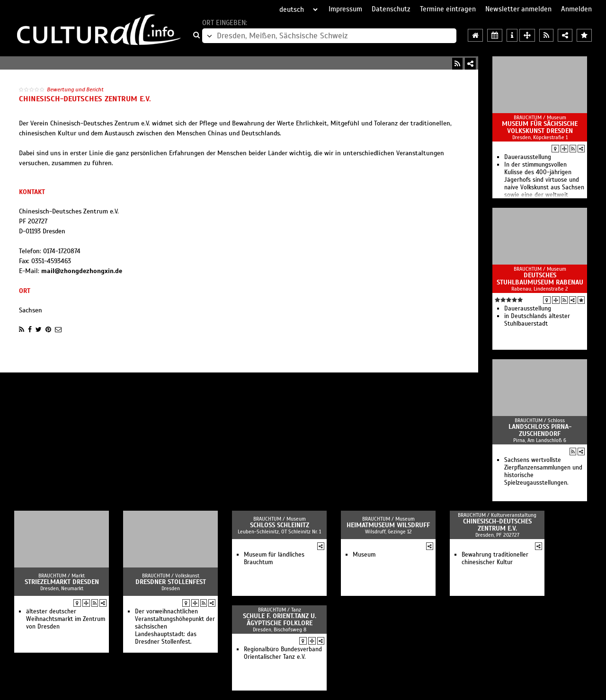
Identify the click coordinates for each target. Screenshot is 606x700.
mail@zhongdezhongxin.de (82, 271)
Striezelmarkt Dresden (62, 582)
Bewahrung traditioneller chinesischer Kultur (495, 558)
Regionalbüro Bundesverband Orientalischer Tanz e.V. (283, 653)
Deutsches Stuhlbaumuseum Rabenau (540, 279)
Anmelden (576, 9)
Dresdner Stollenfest (171, 582)
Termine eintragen (448, 9)
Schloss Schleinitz (280, 525)
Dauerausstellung (528, 157)
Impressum (345, 9)
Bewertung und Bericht (75, 89)
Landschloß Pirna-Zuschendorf (540, 430)
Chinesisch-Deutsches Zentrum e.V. (497, 525)
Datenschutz (391, 9)
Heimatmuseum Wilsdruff (388, 525)
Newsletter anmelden (518, 9)
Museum (364, 555)
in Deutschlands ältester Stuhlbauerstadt (537, 320)
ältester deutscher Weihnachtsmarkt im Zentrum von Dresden (66, 619)
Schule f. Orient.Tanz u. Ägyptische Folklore (280, 620)
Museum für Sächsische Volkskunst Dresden (540, 127)
